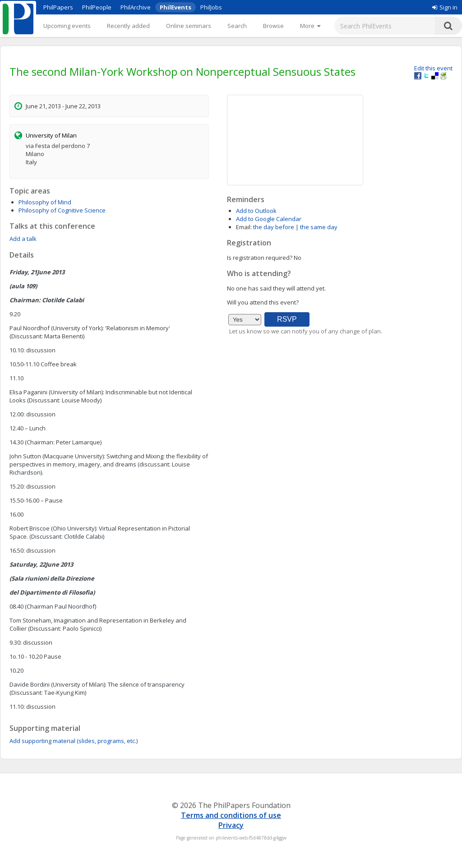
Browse (273, 26)
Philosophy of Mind (45, 202)
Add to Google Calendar (269, 219)
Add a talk (23, 239)
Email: (244, 227)
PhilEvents (176, 7)
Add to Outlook (256, 211)
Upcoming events (67, 26)
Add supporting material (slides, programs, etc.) (74, 741)
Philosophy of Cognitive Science (62, 210)
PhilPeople (97, 7)
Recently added (128, 26)
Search (237, 26)
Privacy (231, 825)
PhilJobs (211, 7)
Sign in (445, 7)
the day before (274, 227)
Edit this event (433, 68)
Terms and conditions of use (231, 815)
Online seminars (189, 26)
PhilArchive (136, 7)
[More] (310, 26)
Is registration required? (260, 258)
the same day (319, 227)
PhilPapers (58, 7)
